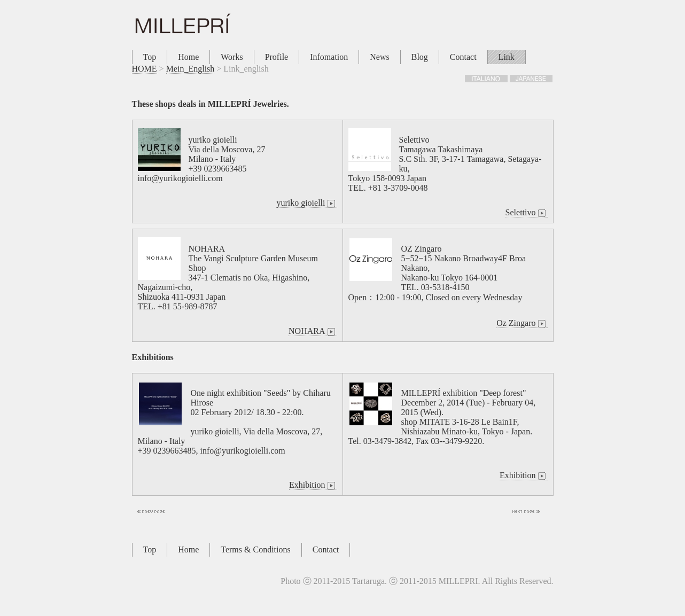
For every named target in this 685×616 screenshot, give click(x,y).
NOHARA (313, 331)
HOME (145, 69)
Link (507, 57)
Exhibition (313, 485)
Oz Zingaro (522, 323)
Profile (277, 57)
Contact (463, 57)
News (379, 57)
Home (188, 57)
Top (150, 57)
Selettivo (527, 213)
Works (232, 57)
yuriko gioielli (306, 203)
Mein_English (190, 69)
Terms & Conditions (255, 549)
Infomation (329, 57)
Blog (420, 57)
